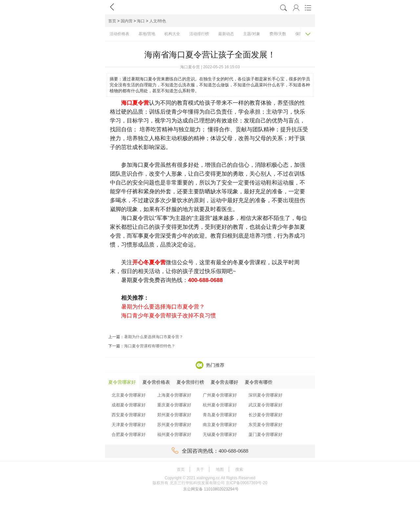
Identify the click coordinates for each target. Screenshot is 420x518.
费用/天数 (278, 34)
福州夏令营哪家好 (174, 434)
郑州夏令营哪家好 (174, 415)
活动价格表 (119, 34)
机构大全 (172, 34)
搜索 (239, 469)
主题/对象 (252, 34)
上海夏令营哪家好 (174, 395)
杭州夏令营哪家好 (220, 405)
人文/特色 (158, 21)
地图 (220, 469)
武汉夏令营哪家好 (265, 405)
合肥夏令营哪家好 (129, 434)
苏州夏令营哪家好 (174, 425)
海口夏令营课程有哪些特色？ (150, 346)
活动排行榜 (199, 34)
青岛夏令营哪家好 (220, 415)
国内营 (127, 21)
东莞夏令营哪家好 (265, 425)
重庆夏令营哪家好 (174, 405)
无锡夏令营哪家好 (220, 434)
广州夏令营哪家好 (220, 395)
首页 (112, 21)
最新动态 (226, 34)
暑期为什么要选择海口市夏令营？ (154, 337)
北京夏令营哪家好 (129, 395)
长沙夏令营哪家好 (265, 415)
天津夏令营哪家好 (129, 425)
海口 (141, 21)
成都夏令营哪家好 (129, 405)
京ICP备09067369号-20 (247, 483)
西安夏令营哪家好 (129, 415)
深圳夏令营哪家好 (265, 395)
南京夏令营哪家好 (220, 425)
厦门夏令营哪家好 (265, 434)
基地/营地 (147, 34)
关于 (200, 469)
